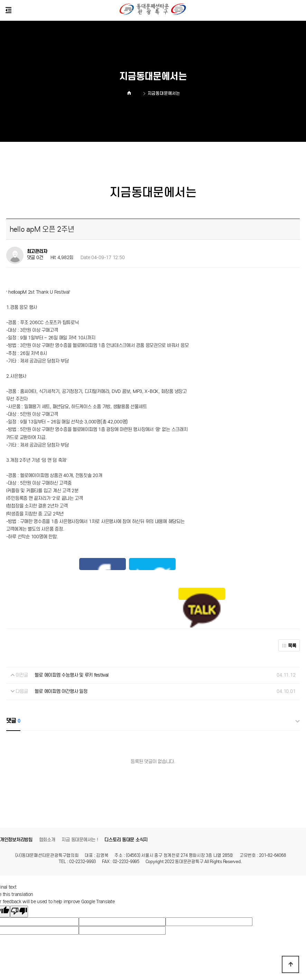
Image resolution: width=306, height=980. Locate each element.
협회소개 (47, 795)
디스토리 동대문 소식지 (126, 795)
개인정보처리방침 (16, 795)
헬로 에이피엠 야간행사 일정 (61, 647)
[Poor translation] (19, 867)
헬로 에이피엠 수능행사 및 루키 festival (71, 630)
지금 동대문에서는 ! (80, 795)
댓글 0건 (35, 258)
